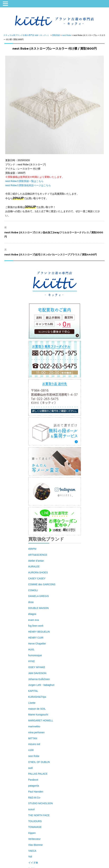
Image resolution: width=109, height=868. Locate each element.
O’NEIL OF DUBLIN (39, 762)
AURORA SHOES (38, 572)
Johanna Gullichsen (39, 679)
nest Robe (34, 756)
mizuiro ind (34, 744)
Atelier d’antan (36, 561)
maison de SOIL (37, 709)
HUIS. (32, 650)
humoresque (35, 655)
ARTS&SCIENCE (38, 555)
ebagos (32, 614)
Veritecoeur (34, 839)
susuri (32, 809)
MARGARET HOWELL (41, 721)
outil (31, 768)
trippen (32, 833)
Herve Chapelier (37, 644)
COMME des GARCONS (42, 584)
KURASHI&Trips (37, 697)
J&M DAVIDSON (37, 673)
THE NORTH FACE (39, 815)
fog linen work (36, 626)
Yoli (30, 857)
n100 (31, 750)
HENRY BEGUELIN (39, 632)
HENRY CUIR (36, 638)
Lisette (32, 703)
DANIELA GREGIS (39, 596)
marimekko (34, 726)
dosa (31, 602)
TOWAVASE (35, 827)
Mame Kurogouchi (38, 715)
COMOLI (33, 590)
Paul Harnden (36, 792)
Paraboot (33, 780)
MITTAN (33, 738)
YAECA (32, 851)
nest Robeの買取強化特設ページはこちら (28, 185)
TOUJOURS (35, 821)
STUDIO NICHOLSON (41, 803)
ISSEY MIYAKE (37, 667)
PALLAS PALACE (38, 774)
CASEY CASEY (37, 578)
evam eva (34, 620)
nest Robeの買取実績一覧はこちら (24, 181)
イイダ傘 (33, 863)
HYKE (32, 661)
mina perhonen (36, 732)
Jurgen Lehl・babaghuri (41, 685)
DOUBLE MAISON (39, 608)
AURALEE (34, 567)
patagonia (34, 786)
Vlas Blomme (35, 845)
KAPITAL (33, 691)
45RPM (32, 549)
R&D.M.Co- (35, 798)
